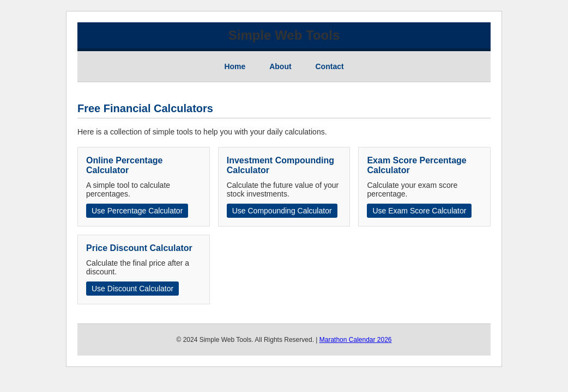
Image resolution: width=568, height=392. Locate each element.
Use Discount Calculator (132, 289)
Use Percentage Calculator (137, 211)
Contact (330, 66)
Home (235, 66)
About (280, 66)
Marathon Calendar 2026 (356, 340)
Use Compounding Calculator (282, 211)
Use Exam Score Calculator (419, 211)
